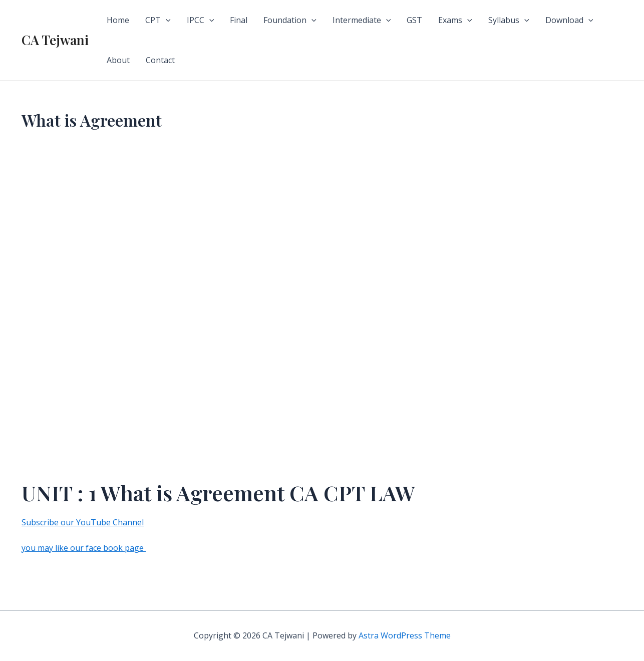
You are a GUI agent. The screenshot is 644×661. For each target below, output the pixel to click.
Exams (455, 20)
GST (414, 20)
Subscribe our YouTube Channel (83, 522)
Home (118, 20)
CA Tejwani (55, 40)
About (118, 60)
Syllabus (509, 20)
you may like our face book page (84, 548)
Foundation (290, 20)
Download (569, 20)
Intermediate (362, 20)
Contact (160, 60)
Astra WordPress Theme (405, 635)
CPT (158, 20)
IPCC (201, 20)
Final (239, 20)
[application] (166, 20)
